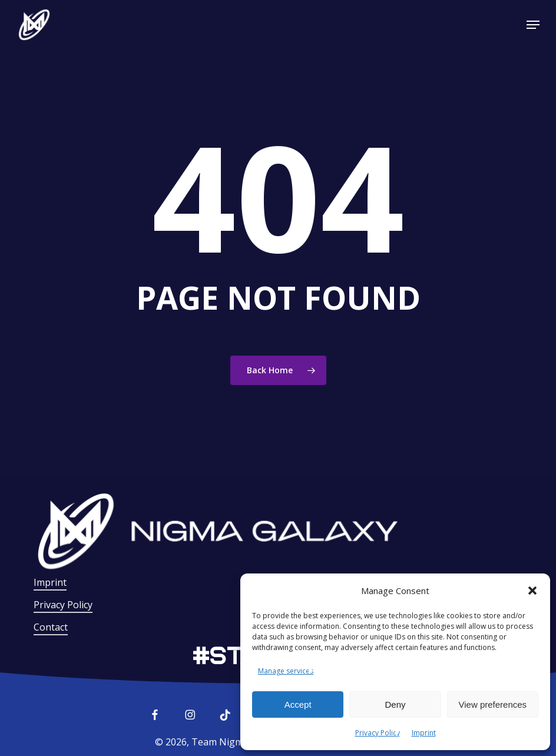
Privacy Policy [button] (63, 605)
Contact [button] (51, 627)
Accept (298, 704)
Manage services (286, 671)
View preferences (493, 704)
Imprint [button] (50, 582)
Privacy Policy (378, 733)
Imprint (424, 733)
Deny (395, 704)
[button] (532, 591)
